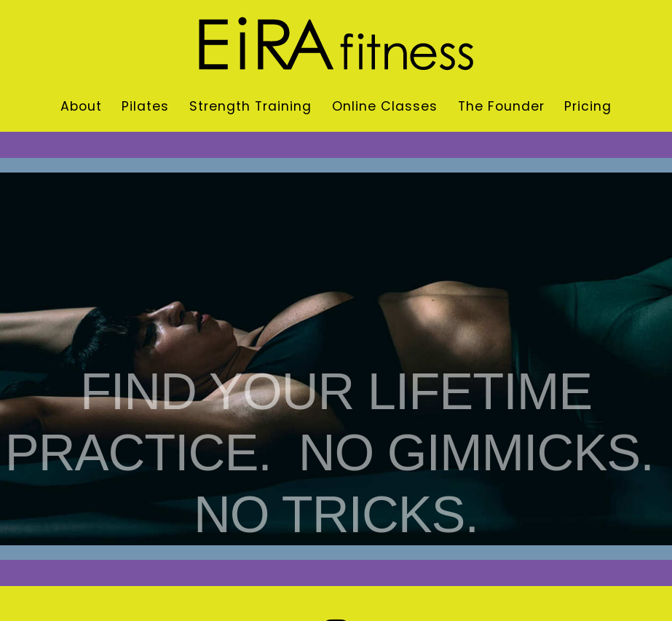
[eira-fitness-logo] (336, 23)
